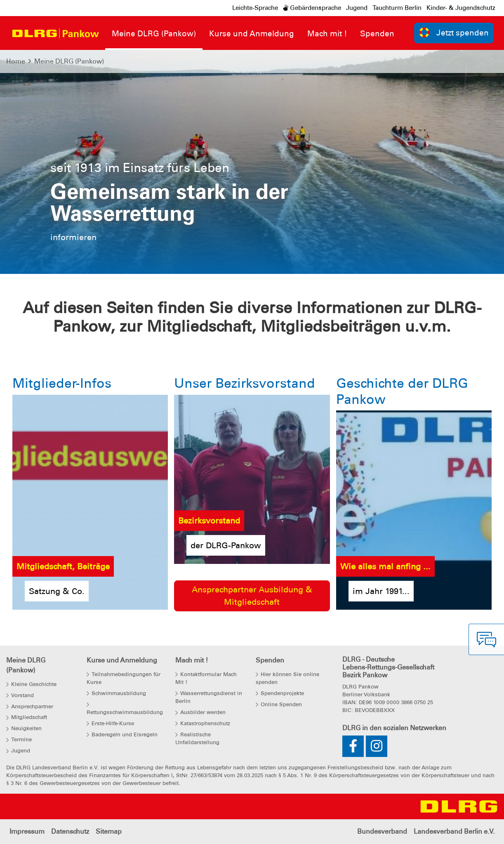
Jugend (357, 8)
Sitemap (109, 831)
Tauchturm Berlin (397, 8)
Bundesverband (382, 831)
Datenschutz (70, 831)
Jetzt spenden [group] (454, 32)
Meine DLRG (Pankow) (69, 61)
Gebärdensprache (312, 8)
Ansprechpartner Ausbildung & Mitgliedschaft (252, 596)
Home (16, 61)
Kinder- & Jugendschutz (461, 8)
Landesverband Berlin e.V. (454, 831)
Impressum (27, 831)
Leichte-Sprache (255, 8)
